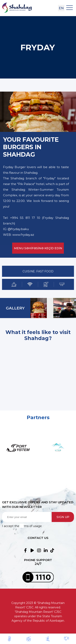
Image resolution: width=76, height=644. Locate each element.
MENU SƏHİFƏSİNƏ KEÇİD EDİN (38, 248)
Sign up (63, 517)
